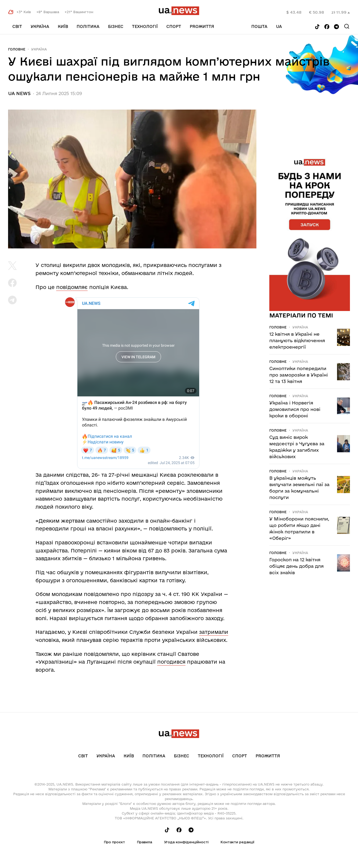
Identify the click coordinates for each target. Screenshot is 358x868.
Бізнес (116, 26)
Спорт (174, 26)
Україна (40, 26)
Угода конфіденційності (186, 842)
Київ (63, 26)
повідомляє (72, 287)
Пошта (259, 26)
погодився (171, 662)
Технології (145, 26)
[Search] (347, 26)
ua (279, 26)
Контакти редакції (237, 842)
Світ (17, 26)
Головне (17, 49)
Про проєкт (114, 842)
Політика (88, 26)
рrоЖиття (202, 26)
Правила (144, 842)
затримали (214, 632)
